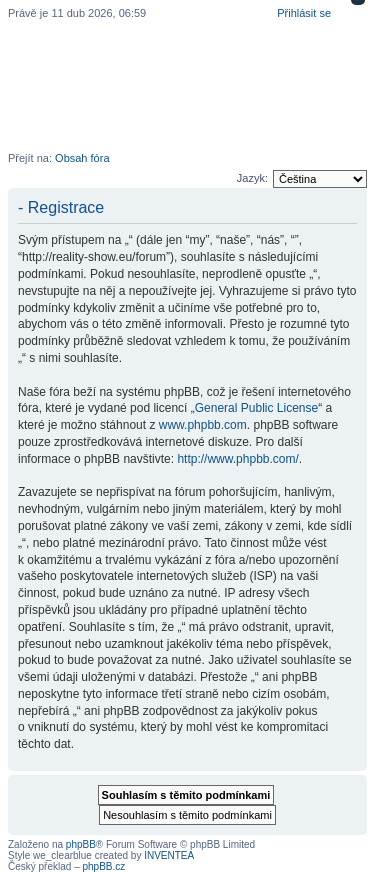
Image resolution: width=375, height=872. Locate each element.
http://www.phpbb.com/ (237, 459)
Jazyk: (252, 178)
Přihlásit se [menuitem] (304, 13)
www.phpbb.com (203, 425)
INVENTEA (169, 855)
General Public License (256, 408)
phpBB (81, 844)
